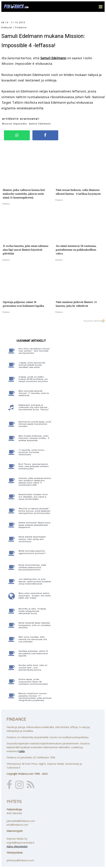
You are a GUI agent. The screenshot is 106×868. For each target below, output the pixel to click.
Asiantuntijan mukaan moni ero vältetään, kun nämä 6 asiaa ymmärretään (33, 497)
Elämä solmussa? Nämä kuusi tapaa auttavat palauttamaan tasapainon (35, 525)
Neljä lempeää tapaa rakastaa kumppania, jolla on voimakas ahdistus (35, 625)
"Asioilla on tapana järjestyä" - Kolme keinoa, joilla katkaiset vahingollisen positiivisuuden (34, 511)
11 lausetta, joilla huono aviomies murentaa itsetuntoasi (32, 452)
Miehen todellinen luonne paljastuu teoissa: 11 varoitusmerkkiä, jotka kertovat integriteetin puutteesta (35, 697)
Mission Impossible (15, 124)
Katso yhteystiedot (17, 846)
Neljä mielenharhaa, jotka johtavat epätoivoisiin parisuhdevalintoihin (32, 567)
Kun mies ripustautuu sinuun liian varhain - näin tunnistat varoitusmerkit (34, 351)
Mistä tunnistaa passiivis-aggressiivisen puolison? (32, 552)
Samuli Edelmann (53, 58)
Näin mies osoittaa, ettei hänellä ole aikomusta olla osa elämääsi (33, 639)
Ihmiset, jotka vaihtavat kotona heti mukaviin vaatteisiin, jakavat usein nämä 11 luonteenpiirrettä (35, 482)
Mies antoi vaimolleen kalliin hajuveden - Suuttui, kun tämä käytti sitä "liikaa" (35, 596)
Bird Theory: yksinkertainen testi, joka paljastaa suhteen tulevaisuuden (34, 466)
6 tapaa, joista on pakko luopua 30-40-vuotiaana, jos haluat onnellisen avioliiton (33, 379)
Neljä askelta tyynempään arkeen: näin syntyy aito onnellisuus (32, 539)
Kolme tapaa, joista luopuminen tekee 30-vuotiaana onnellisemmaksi (33, 682)
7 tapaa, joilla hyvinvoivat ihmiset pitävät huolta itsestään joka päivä (32, 365)
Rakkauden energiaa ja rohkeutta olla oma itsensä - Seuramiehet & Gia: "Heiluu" (34, 407)
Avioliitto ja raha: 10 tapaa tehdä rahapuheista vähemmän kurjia (32, 611)
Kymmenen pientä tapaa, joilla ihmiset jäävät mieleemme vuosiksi (35, 424)
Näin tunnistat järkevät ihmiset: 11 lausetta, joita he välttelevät (34, 393)
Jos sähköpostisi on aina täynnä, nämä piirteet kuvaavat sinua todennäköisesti (35, 581)
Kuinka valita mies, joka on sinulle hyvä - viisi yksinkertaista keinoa (33, 668)
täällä (22, 751)
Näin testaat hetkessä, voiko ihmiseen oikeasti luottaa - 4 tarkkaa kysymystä (34, 438)
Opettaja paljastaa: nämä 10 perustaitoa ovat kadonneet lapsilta (33, 653)
